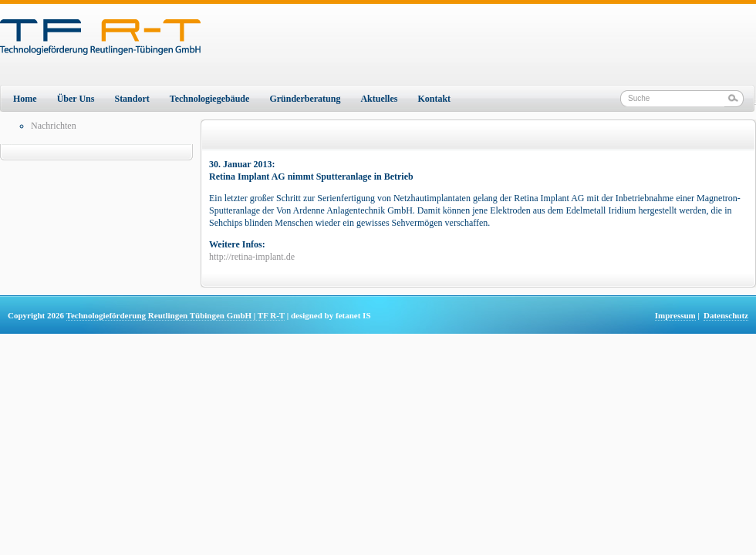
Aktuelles (379, 99)
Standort (132, 99)
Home (25, 99)
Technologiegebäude (210, 99)
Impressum (675, 315)
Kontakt (434, 99)
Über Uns (76, 99)
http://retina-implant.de (252, 257)
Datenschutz (726, 315)
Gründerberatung (305, 99)
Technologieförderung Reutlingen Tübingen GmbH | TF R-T (175, 315)
